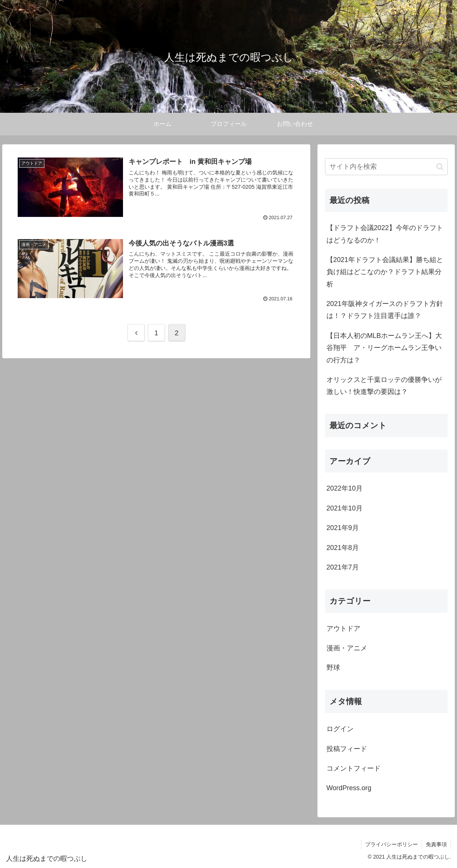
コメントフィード (354, 768)
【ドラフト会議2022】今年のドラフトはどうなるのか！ (385, 234)
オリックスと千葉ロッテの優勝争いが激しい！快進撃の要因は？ (384, 386)
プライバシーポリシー (392, 844)
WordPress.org (349, 788)
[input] (386, 167)
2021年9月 (343, 528)
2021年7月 (343, 567)
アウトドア (343, 629)
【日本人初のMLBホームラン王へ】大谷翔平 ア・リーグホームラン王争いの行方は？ (384, 348)
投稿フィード (347, 749)
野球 (333, 668)
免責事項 (436, 844)
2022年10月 (345, 488)
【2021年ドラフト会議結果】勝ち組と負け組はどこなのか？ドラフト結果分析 (385, 272)
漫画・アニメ (347, 648)
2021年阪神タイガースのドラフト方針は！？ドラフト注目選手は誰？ (385, 310)
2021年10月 (345, 508)
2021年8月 (343, 548)
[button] (440, 167)
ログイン (340, 729)
